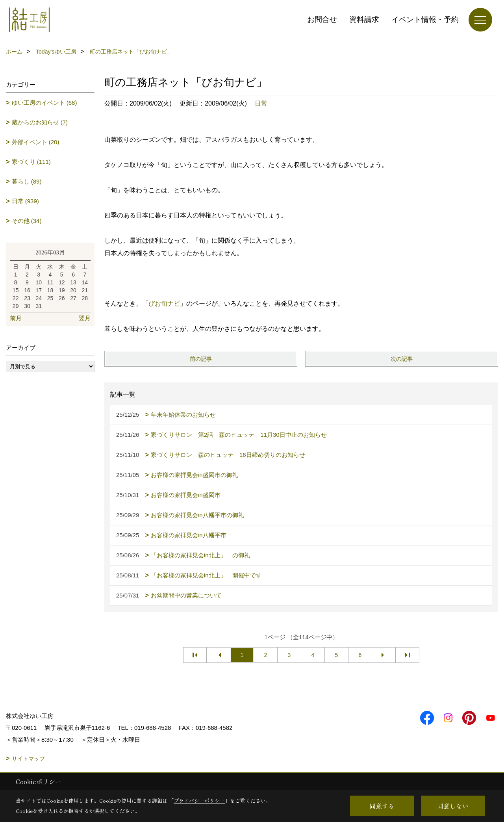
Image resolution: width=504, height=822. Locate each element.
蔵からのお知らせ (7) (40, 122)
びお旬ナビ (164, 303)
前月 (16, 318)
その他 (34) (27, 221)
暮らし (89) (27, 181)
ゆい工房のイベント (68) (44, 103)
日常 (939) (25, 201)
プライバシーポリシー (199, 801)
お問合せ (322, 19)
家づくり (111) (31, 162)
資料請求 (364, 19)
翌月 (85, 318)
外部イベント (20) (36, 142)
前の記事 (201, 359)
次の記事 (402, 359)
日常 (261, 103)
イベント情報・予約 (425, 19)
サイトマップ (28, 759)
